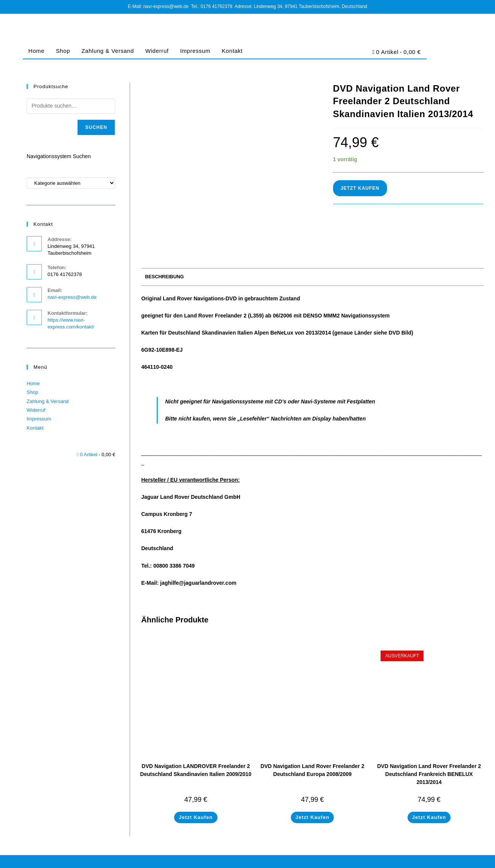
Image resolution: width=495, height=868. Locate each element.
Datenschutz (386, 859)
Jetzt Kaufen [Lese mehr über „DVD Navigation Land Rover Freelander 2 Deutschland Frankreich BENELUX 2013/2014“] (429, 791)
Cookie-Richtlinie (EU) (426, 859)
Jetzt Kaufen (360, 188)
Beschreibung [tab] (165, 250)
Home (36, 51)
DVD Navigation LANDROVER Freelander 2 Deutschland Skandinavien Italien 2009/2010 (196, 743)
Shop (63, 51)
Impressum (195, 51)
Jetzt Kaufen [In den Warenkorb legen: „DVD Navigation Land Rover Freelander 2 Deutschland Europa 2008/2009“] (312, 791)
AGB (364, 859)
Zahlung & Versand (108, 51)
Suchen (96, 127)
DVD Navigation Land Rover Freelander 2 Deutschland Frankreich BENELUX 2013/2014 (429, 747)
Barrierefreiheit (469, 859)
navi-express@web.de (72, 297)
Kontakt (232, 51)
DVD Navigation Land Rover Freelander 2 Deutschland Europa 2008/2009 (312, 743)
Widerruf (157, 51)
